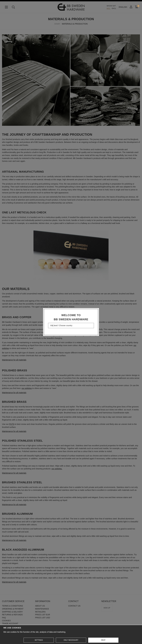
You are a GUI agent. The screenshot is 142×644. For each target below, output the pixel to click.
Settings (39, 640)
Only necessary (71, 640)
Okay (103, 640)
